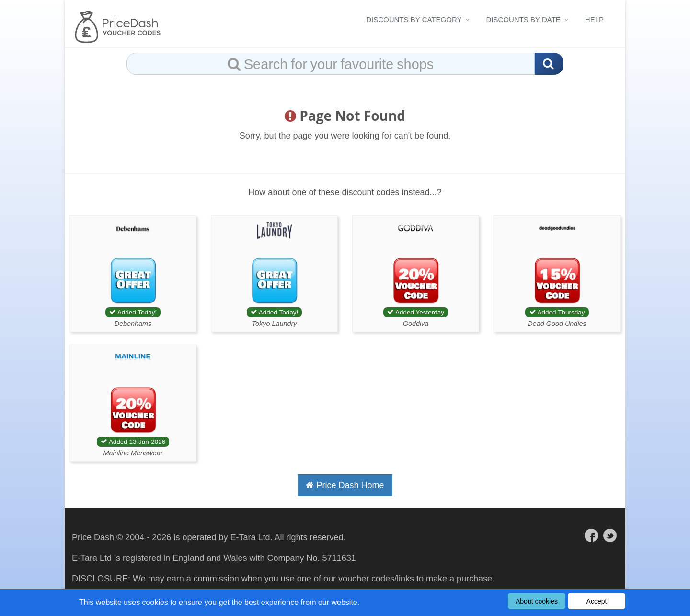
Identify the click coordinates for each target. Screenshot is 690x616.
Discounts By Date (523, 19)
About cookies (537, 601)
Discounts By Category (414, 19)
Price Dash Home (345, 485)
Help (594, 19)
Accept (597, 601)
